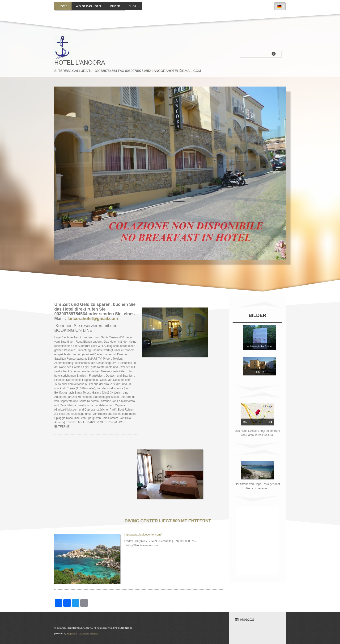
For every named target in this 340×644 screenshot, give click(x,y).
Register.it (72, 634)
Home (63, 6)
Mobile (94, 634)
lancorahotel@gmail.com (93, 319)
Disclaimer (84, 634)
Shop (134, 6)
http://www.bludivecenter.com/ (143, 535)
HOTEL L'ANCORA (80, 62)
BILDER (115, 6)
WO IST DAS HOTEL (89, 6)
